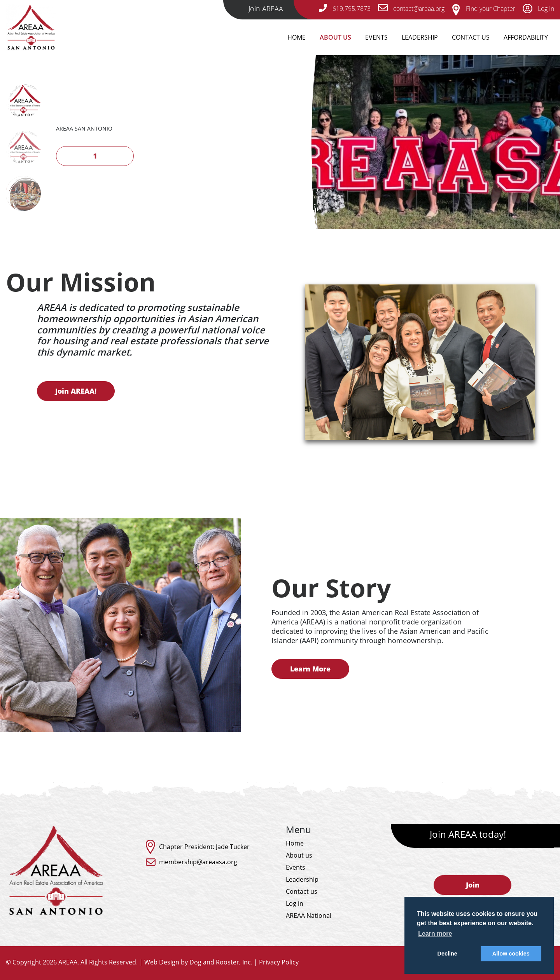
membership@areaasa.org (198, 862)
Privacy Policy (279, 962)
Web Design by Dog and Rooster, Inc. (198, 962)
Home (297, 37)
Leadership (420, 37)
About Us (335, 37)
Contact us (302, 891)
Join (473, 885)
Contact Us (471, 37)
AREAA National (309, 915)
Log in (295, 903)
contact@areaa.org (411, 9)
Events (376, 37)
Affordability (526, 37)
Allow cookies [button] (511, 954)
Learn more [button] (435, 934)
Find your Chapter (484, 9)
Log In (538, 9)
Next (70, 152)
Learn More (327, 669)
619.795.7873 (345, 9)
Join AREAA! (59, 391)
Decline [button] (447, 954)
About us (299, 855)
